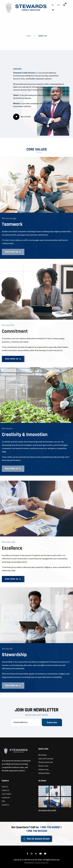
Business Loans (43, 766)
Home (29, 36)
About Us (5, 787)
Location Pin (6, 797)
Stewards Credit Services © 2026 (28, 860)
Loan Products (7, 794)
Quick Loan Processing (46, 758)
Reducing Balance (44, 773)
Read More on (13, 252)
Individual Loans (43, 769)
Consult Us (5, 805)
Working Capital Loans (46, 762)
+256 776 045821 (50, 827)
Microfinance (42, 755)
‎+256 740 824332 (37, 831)
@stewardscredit (47, 810)
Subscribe (52, 722)
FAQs (3, 801)
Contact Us (6, 790)
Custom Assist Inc (41, 863)
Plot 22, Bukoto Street (37, 839)
